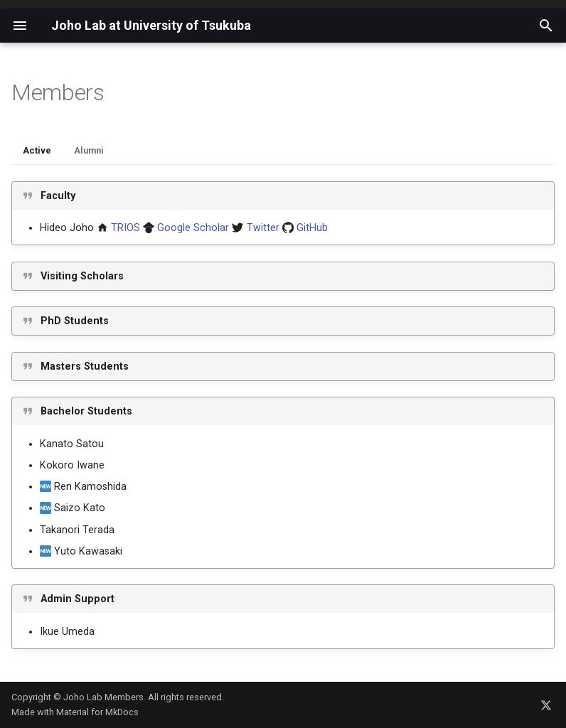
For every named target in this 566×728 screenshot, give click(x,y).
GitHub (312, 228)
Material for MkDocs (97, 712)
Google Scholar (193, 228)
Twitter (263, 228)
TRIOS (126, 228)
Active (37, 150)
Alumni (89, 150)
